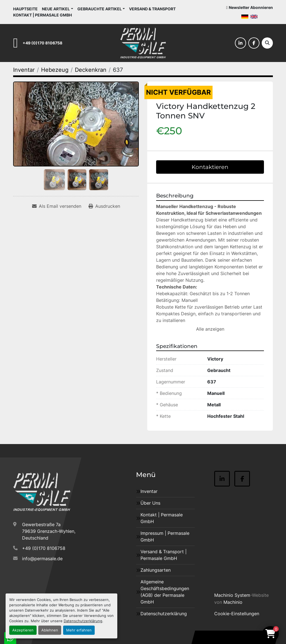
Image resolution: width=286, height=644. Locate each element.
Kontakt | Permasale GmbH (42, 15)
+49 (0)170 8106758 (42, 43)
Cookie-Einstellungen (237, 614)
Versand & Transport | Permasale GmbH (164, 555)
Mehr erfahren (79, 630)
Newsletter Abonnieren (251, 7)
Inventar (149, 491)
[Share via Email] (57, 206)
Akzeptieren (23, 630)
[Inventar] (24, 70)
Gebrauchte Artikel (100, 9)
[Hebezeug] (55, 70)
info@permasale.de (42, 559)
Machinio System (232, 595)
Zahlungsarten (156, 570)
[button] (58, 9)
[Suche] (267, 43)
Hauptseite (25, 9)
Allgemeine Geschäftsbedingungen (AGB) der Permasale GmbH (165, 592)
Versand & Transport (152, 9)
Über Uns (150, 503)
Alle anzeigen (210, 329)
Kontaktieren (210, 167)
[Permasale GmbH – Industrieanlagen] (42, 492)
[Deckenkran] (91, 70)
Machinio (233, 602)
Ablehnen (50, 630)
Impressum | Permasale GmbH (165, 536)
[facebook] (254, 43)
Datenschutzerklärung (83, 621)
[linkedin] (240, 43)
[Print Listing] (104, 206)
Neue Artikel (56, 9)
